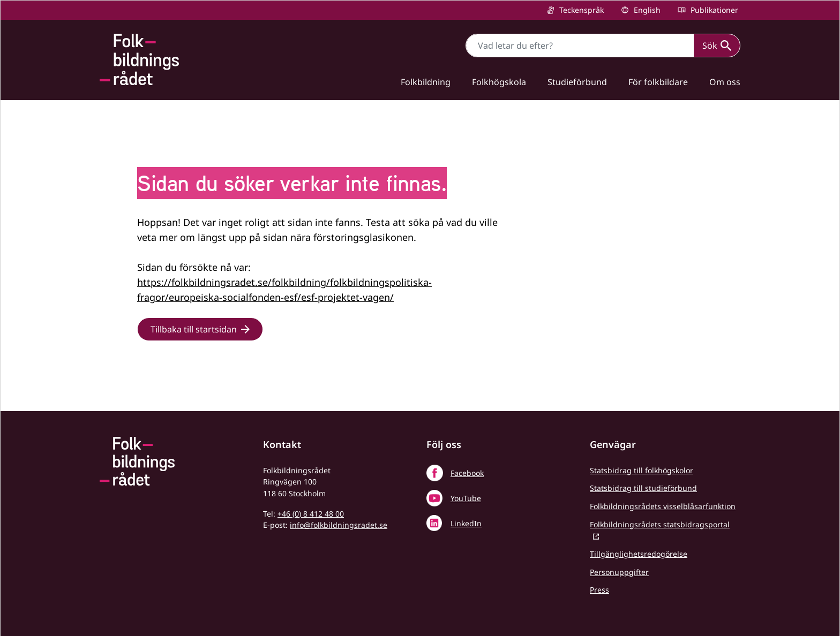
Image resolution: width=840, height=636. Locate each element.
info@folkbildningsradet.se (339, 525)
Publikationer (713, 10)
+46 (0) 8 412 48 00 (311, 514)
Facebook (467, 473)
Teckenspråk (580, 10)
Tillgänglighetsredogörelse (639, 554)
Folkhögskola (499, 82)
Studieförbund (577, 82)
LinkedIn (466, 523)
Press (599, 590)
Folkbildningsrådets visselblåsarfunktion (663, 506)
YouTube (466, 498)
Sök (717, 46)
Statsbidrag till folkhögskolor (642, 470)
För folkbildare (658, 82)
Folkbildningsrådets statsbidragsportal (660, 524)
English (646, 10)
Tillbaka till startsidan (194, 329)
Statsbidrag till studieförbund (643, 488)
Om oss (725, 82)
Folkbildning (426, 82)
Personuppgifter (619, 572)
